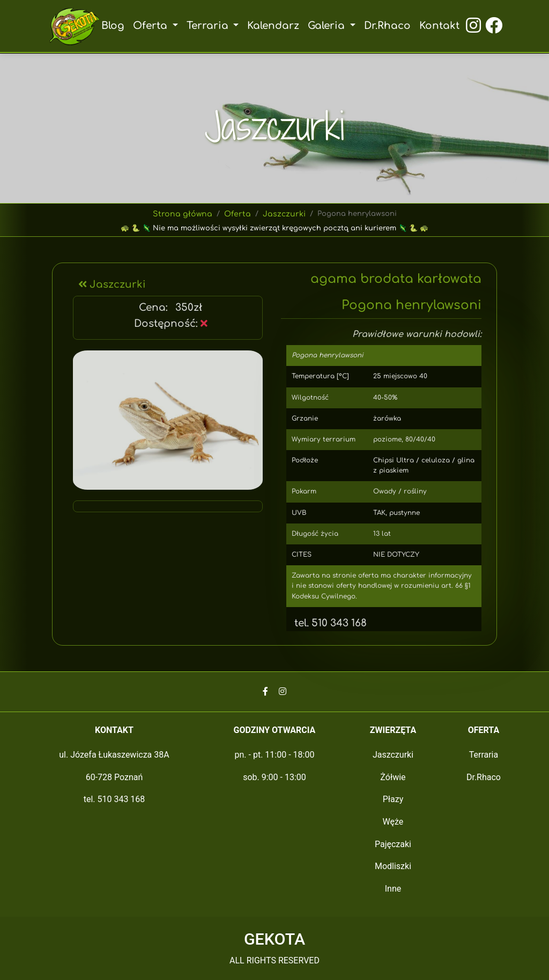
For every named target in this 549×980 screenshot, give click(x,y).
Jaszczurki (283, 214)
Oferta (238, 214)
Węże (393, 822)
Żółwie (393, 777)
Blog (114, 26)
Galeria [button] (328, 26)
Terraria (484, 755)
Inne (393, 889)
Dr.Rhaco (387, 26)
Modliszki (393, 866)
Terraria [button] (209, 26)
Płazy (393, 799)
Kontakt (438, 26)
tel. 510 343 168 (327, 623)
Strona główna (184, 214)
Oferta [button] (153, 26)
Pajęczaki (393, 844)
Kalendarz (273, 26)
